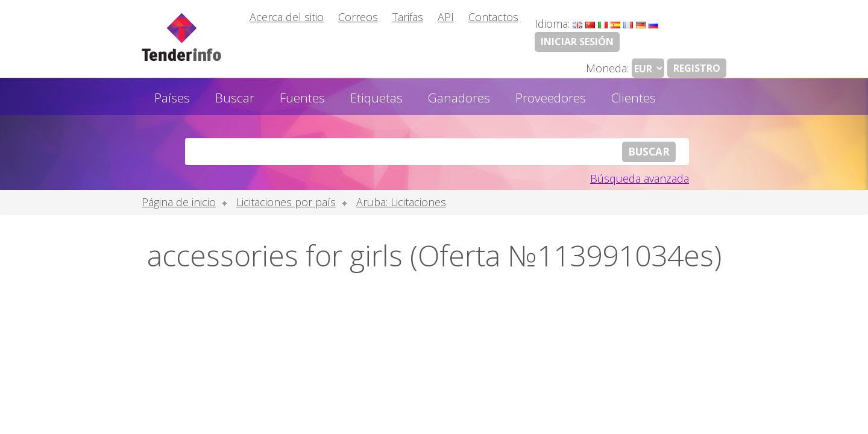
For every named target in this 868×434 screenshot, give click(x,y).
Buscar (235, 98)
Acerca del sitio (287, 17)
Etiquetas (376, 98)
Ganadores (459, 98)
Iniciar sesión (577, 42)
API (446, 17)
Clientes (634, 98)
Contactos (493, 17)
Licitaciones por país (286, 202)
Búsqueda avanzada (640, 178)
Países (172, 98)
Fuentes (302, 98)
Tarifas (408, 17)
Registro (697, 68)
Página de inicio (179, 202)
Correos (358, 17)
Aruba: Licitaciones (401, 202)
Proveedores (551, 98)
